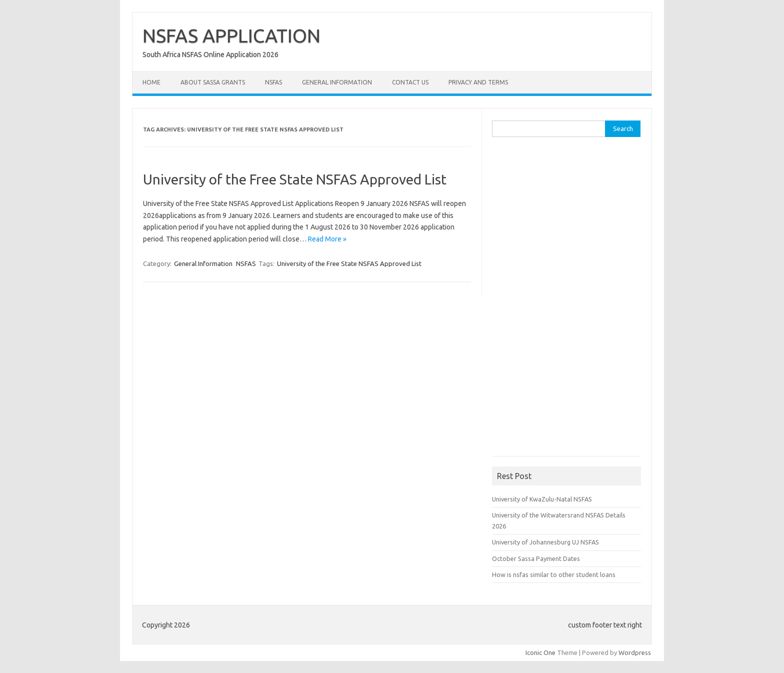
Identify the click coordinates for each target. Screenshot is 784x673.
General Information (337, 82)
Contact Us (410, 82)
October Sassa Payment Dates (536, 558)
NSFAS (273, 82)
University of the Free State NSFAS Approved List (295, 179)
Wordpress (635, 652)
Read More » (327, 239)
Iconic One (540, 652)
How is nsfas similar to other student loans (554, 574)
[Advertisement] (567, 300)
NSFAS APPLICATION (231, 35)
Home (151, 82)
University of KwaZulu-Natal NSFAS (542, 499)
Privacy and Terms (478, 82)
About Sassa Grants (213, 82)
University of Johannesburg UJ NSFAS (545, 542)
